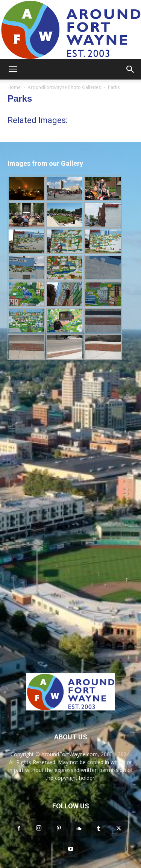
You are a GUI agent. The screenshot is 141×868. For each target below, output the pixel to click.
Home (14, 87)
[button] (13, 69)
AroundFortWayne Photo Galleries (64, 87)
